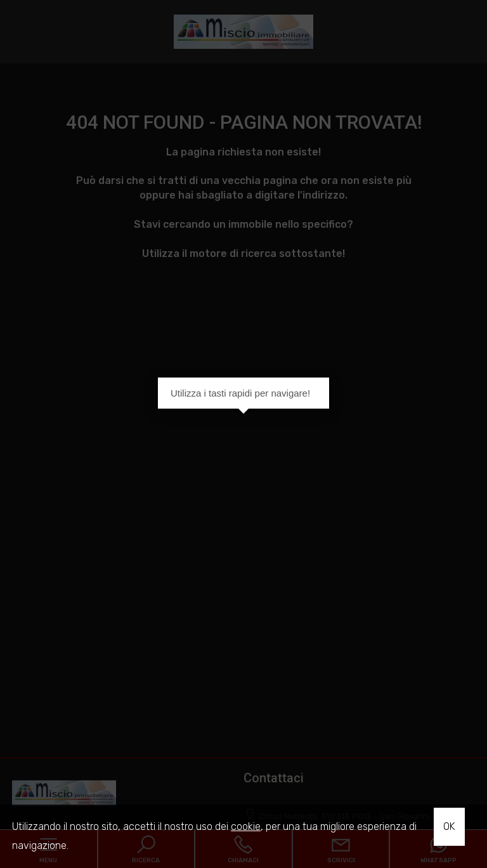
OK (449, 826)
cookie (246, 826)
